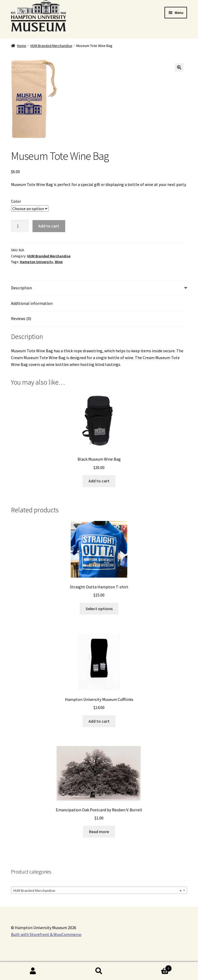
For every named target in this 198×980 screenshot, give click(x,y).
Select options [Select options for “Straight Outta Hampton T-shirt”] (99, 609)
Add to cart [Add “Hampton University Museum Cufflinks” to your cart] (99, 721)
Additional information (32, 303)
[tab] (99, 288)
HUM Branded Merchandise (51, 46)
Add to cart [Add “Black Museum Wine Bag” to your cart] (99, 481)
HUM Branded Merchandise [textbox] (97, 891)
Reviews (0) (21, 318)
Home (22, 46)
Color (16, 201)
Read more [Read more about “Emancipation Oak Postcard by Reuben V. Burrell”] (99, 832)
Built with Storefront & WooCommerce (46, 934)
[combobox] (99, 890)
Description (21, 288)
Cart (152, 967)
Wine (59, 262)
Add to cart (49, 226)
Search (99, 971)
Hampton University (36, 262)
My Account (33, 971)
